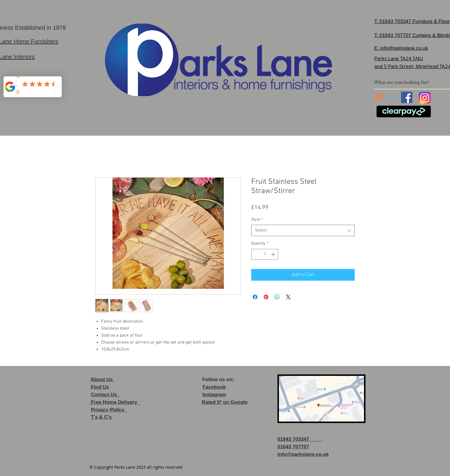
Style (257, 220)
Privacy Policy (109, 410)
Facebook (214, 387)
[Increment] (274, 254)
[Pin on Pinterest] (266, 297)
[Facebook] (407, 97)
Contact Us (105, 395)
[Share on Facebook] (255, 297)
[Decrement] (256, 254)
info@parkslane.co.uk (404, 48)
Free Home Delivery (115, 402)
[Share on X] (288, 297)
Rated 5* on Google (225, 402)
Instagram (214, 395)
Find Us (100, 387)
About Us (102, 379)
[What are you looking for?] (409, 82)
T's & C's (101, 417)
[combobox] (303, 230)
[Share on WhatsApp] (277, 297)
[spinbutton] (265, 254)
